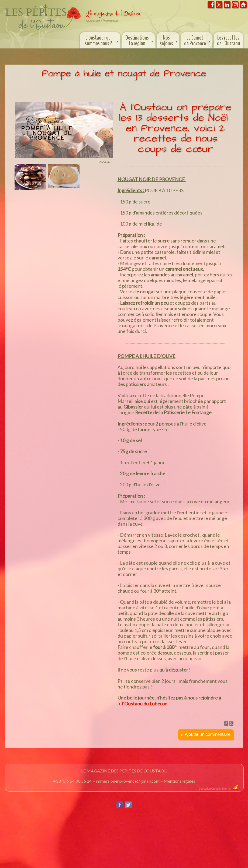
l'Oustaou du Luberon (144, 704)
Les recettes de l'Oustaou (228, 41)
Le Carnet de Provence (198, 40)
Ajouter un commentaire (206, 734)
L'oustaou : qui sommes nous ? (102, 40)
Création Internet (225, 789)
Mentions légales (179, 781)
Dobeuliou (205, 789)
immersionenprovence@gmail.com (128, 781)
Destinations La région (140, 40)
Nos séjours (169, 40)
